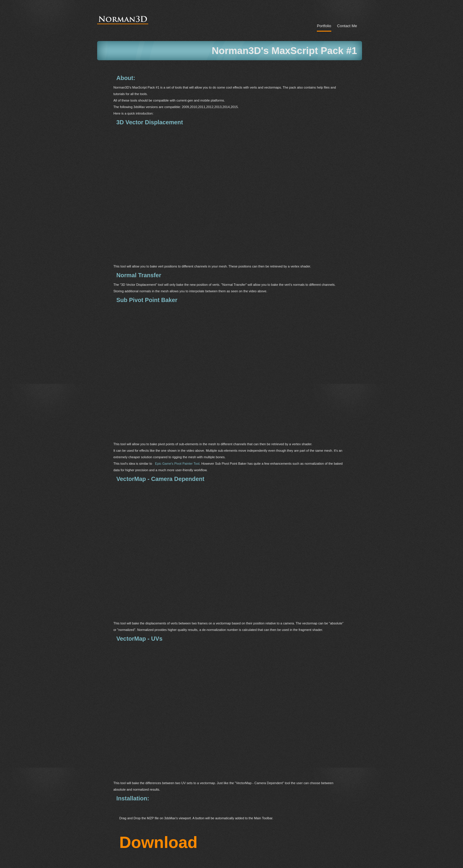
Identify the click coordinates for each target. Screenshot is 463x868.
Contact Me (347, 26)
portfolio (324, 26)
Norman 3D (124, 17)
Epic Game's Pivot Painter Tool (177, 464)
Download (158, 836)
